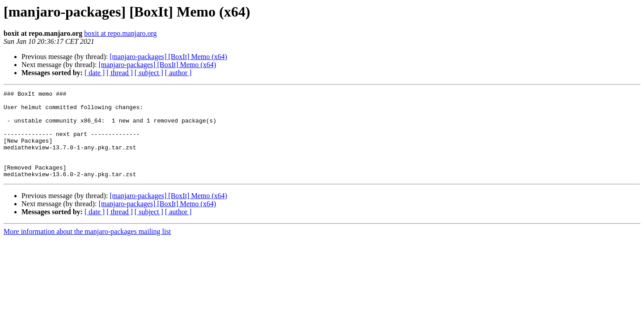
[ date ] (95, 73)
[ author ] (178, 73)
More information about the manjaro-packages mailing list (87, 249)
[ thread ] (120, 73)
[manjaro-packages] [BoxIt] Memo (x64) (168, 57)
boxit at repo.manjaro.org (120, 33)
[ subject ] (149, 73)
